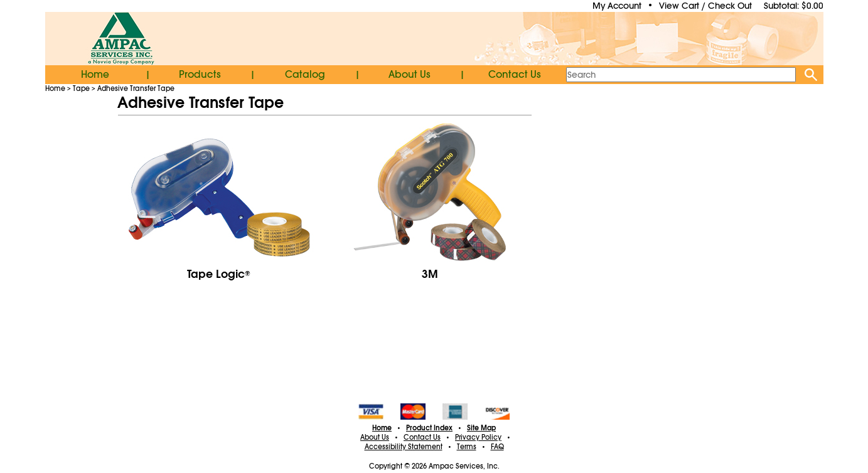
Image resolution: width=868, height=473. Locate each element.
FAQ (497, 447)
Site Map (481, 428)
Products (200, 75)
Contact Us (515, 75)
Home (95, 75)
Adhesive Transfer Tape (136, 88)
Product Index (429, 428)
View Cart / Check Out (705, 6)
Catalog (305, 75)
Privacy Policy (478, 437)
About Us (410, 75)
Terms (467, 447)
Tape (81, 88)
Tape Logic (219, 274)
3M (430, 274)
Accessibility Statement (404, 447)
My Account (617, 6)
